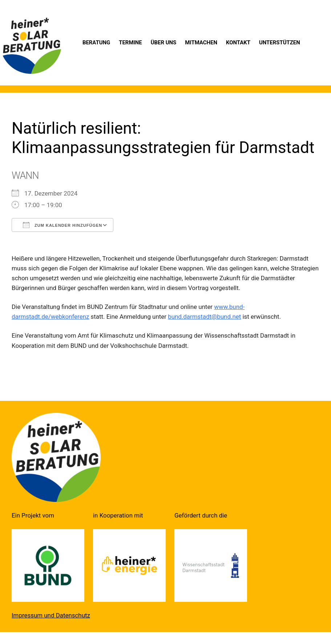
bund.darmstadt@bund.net (204, 317)
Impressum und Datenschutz (51, 615)
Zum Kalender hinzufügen (62, 225)
